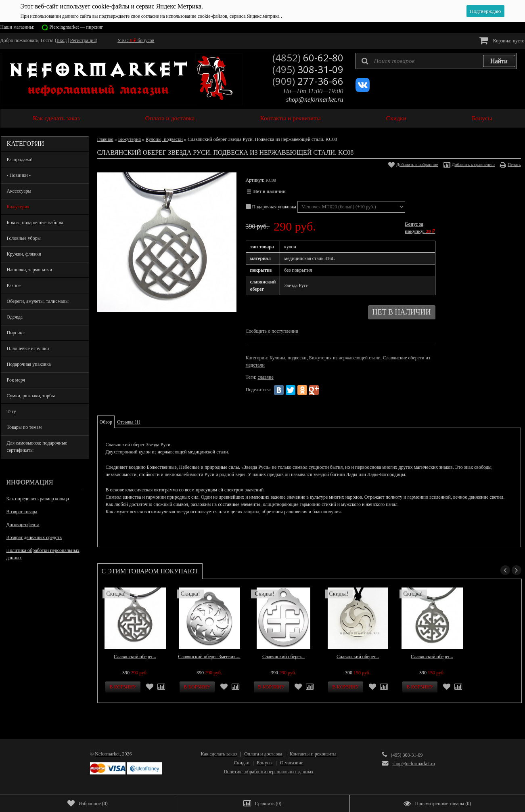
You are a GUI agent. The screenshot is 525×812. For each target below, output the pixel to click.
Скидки (396, 118)
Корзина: (502, 40)
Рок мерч (16, 380)
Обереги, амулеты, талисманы (38, 301)
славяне (265, 377)
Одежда (15, 317)
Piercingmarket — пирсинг (76, 27)
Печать (514, 164)
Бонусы (482, 118)
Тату (12, 411)
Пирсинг (16, 333)
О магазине (292, 763)
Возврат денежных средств (34, 537)
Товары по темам (24, 427)
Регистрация (83, 40)
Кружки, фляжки (24, 254)
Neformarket (107, 754)
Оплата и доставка (170, 118)
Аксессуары (19, 191)
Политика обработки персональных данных (43, 554)
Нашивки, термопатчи (30, 270)
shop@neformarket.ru (315, 100)
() (88, 804)
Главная (105, 139)
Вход (62, 40)
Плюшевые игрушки (28, 348)
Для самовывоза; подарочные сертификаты (37, 447)
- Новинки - (19, 175)
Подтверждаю (485, 11)
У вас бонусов (136, 40)
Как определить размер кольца (38, 499)
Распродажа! (20, 159)
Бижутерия (18, 207)
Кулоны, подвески (164, 139)
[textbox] (436, 61)
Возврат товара (22, 512)
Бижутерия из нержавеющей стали (345, 358)
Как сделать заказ (56, 118)
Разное (14, 285)
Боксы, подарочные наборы (35, 222)
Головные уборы (24, 238)
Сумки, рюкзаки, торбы (31, 396)
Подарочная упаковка (29, 364)
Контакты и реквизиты (290, 118)
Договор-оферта (23, 525)
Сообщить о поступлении (272, 331)
